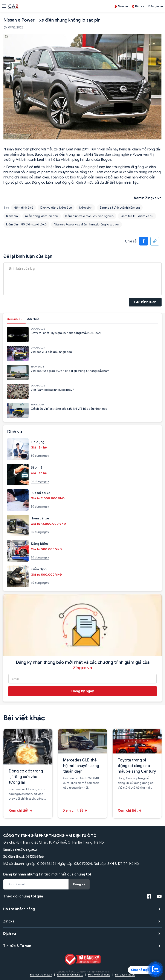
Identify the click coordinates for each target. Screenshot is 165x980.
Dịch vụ (10, 934)
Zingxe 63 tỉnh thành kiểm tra (120, 208)
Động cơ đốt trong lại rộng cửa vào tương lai (26, 777)
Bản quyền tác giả (125, 975)
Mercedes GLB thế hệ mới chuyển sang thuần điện (81, 766)
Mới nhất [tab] (33, 319)
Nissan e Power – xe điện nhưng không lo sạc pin (86, 224)
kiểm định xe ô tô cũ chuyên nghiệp (89, 216)
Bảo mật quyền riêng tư (70, 975)
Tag (6, 208)
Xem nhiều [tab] (15, 319)
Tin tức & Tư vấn (17, 946)
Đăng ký (79, 884)
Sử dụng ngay (40, 456)
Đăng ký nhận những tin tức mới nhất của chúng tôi (47, 874)
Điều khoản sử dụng (99, 975)
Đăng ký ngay (83, 691)
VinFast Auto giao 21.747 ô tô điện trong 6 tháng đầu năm (70, 371)
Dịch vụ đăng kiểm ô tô (56, 208)
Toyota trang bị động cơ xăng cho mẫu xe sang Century (137, 766)
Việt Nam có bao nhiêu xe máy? (52, 390)
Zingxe (9, 921)
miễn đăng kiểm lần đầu (42, 216)
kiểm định (86, 208)
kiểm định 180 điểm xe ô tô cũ (26, 224)
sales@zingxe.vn (26, 850)
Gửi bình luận (145, 302)
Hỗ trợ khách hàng (19, 909)
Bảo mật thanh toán (41, 975)
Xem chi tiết (19, 811)
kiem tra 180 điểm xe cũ (137, 216)
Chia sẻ (131, 241)
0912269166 (35, 857)
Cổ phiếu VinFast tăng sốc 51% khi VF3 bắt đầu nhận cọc (69, 409)
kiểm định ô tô (23, 208)
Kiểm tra (12, 216)
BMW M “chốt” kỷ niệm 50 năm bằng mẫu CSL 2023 (66, 333)
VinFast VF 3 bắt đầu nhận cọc (51, 352)
